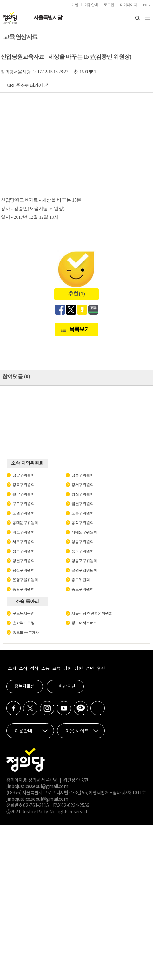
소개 (12, 669)
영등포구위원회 (84, 561)
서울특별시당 (48, 18)
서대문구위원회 (84, 532)
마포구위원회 (23, 532)
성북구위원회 (23, 551)
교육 (56, 669)
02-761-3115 (36, 806)
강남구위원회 (23, 475)
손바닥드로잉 (23, 623)
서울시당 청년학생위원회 (92, 613)
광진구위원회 (82, 494)
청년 (90, 669)
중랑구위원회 (23, 589)
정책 (34, 669)
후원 (101, 669)
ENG (146, 5)
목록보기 (79, 329)
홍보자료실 (25, 687)
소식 (23, 669)
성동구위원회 (82, 542)
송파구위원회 (82, 551)
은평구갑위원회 (84, 570)
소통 (45, 669)
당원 (67, 669)
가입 (75, 5)
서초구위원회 (23, 542)
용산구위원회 (23, 570)
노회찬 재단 (65, 687)
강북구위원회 (23, 485)
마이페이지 (128, 5)
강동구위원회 (82, 475)
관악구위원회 (23, 494)
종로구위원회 (82, 589)
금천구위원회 (82, 504)
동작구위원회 (82, 523)
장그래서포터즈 (84, 623)
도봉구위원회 (82, 513)
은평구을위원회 (25, 580)
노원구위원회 (23, 513)
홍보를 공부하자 (26, 632)
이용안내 (91, 5)
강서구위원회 (82, 485)
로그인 (109, 5)
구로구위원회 (23, 504)
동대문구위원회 (25, 523)
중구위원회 (81, 580)
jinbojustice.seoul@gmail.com (37, 787)
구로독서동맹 (23, 613)
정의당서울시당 (16, 72)
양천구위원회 (23, 561)
